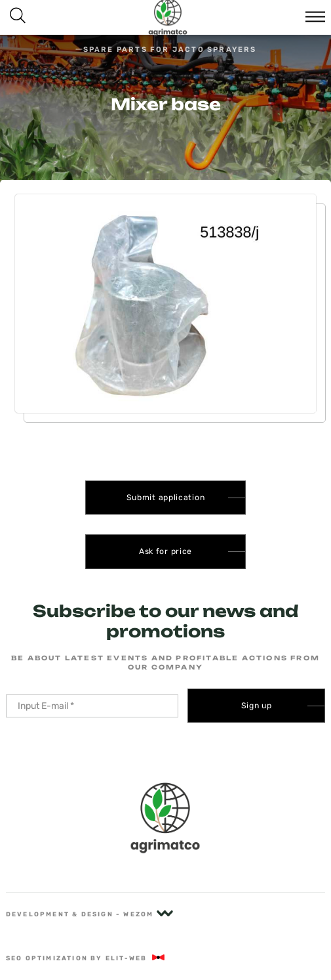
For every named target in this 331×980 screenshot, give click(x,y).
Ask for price (165, 551)
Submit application (166, 498)
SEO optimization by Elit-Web (86, 958)
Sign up (257, 706)
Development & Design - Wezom (89, 914)
